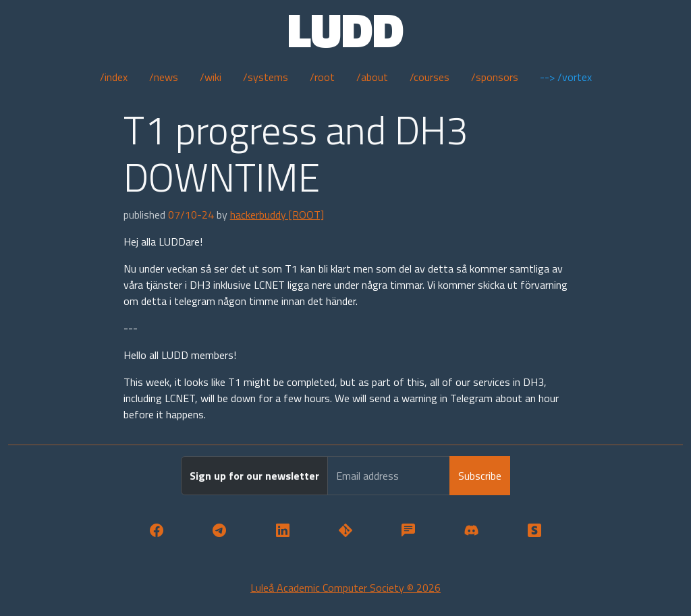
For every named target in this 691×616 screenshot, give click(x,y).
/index (114, 77)
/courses (430, 77)
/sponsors (495, 77)
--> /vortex (566, 77)
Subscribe (480, 476)
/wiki (211, 77)
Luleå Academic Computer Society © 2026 (345, 588)
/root (322, 77)
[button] (156, 530)
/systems (266, 77)
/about (372, 77)
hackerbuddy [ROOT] (277, 215)
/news (164, 77)
